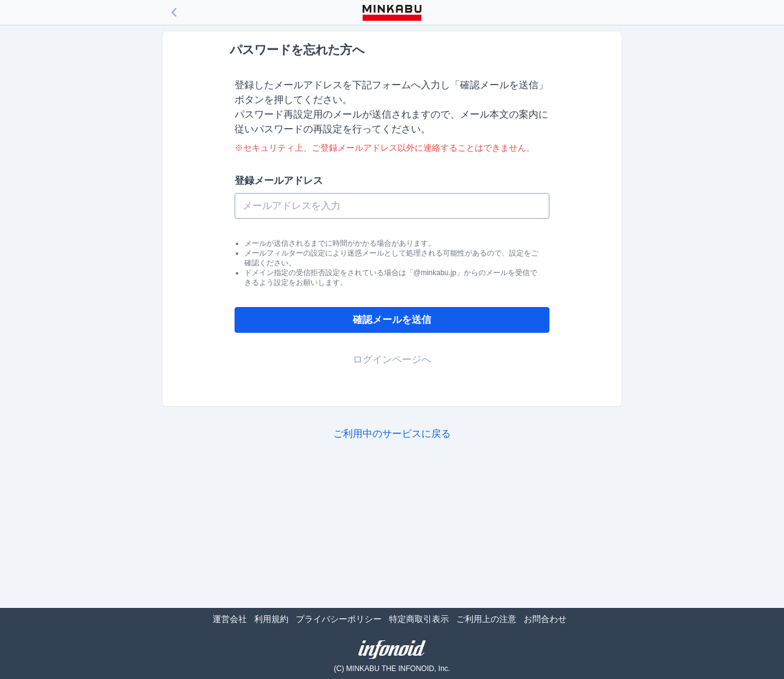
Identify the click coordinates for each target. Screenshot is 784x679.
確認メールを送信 (392, 320)
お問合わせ (545, 619)
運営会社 (230, 619)
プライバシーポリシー (339, 619)
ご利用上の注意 (486, 619)
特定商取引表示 (419, 619)
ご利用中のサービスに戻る (392, 434)
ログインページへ (392, 359)
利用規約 (271, 619)
